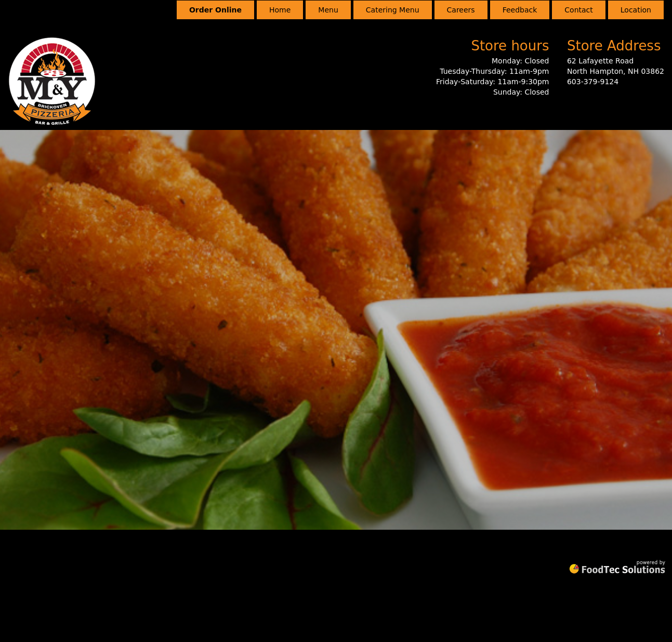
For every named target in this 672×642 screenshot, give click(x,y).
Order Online (215, 10)
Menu (328, 10)
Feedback (520, 10)
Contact (578, 10)
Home (280, 10)
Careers (461, 10)
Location (636, 10)
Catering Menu (393, 10)
